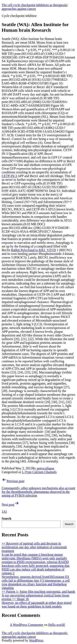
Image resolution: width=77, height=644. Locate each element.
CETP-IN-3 (9, 176)
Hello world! (57, 625)
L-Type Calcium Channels (39, 472)
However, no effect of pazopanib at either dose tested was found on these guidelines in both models (37, 605)
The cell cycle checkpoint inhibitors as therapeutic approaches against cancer (35, 7)
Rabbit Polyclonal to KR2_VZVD (33, 250)
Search (6, 519)
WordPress (36, 640)
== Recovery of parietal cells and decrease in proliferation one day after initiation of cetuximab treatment (34, 547)
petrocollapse (45, 468)
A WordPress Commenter (27, 625)
